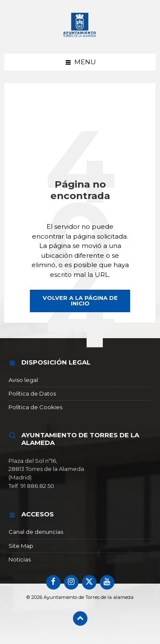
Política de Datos (32, 393)
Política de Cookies (35, 407)
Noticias (20, 559)
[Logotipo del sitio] (80, 37)
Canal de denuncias (36, 532)
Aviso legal (23, 380)
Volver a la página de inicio (80, 301)
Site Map (21, 546)
